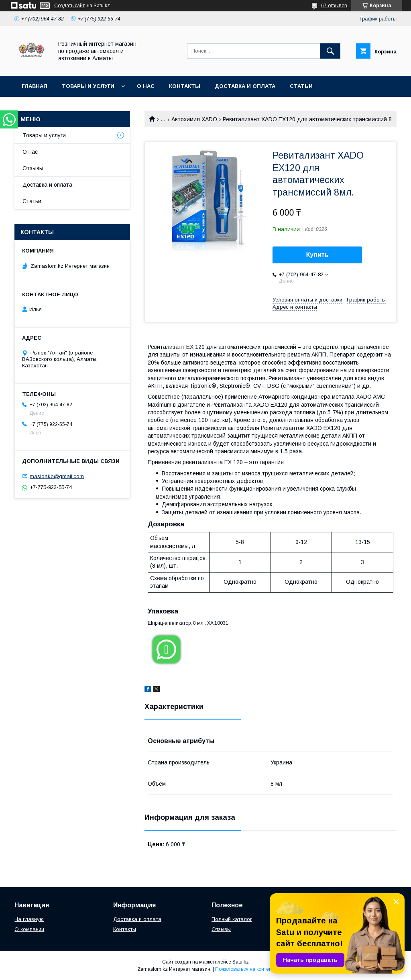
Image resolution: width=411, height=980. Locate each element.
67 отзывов (334, 6)
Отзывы (33, 168)
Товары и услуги (88, 86)
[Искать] (330, 51)
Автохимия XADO (194, 119)
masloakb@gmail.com (57, 476)
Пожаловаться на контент (244, 969)
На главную (29, 919)
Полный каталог (232, 919)
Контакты (185, 86)
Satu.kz (241, 962)
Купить (317, 255)
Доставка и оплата (245, 86)
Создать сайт (69, 6)
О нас (146, 86)
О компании (29, 929)
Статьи (301, 86)
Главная (35, 86)
